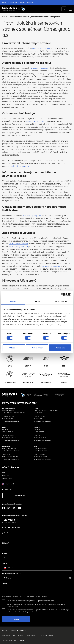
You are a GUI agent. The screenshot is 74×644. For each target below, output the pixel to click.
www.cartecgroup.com (42, 48)
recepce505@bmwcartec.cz (11, 456)
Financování (6, 475)
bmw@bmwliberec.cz (41, 418)
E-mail (5, 553)
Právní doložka (32, 635)
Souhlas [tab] (13, 301)
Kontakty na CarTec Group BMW (19, 403)
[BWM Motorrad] (38, 395)
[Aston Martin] (60, 395)
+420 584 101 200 (40, 435)
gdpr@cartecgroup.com (19, 166)
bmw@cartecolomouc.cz (42, 437)
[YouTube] (20, 508)
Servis (4, 473)
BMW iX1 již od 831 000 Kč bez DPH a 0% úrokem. (18, 2)
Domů (5, 17)
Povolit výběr (37, 348)
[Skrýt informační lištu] (71, 3)
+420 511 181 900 (39, 454)
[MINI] (29, 395)
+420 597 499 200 (8, 416)
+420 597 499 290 (8, 454)
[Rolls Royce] (48, 395)
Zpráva (5, 584)
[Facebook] (4, 508)
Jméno (5, 533)
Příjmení (6, 543)
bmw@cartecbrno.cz (40, 456)
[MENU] (70, 9)
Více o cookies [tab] (61, 301)
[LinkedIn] (14, 508)
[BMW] (23, 9)
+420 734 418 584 (40, 416)
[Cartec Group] (10, 9)
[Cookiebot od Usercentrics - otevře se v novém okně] (61, 294)
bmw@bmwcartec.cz (9, 418)
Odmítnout (14, 348)
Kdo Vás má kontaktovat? (11, 573)
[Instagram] (9, 508)
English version (9, 484)
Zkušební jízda (7, 478)
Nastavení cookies (47, 635)
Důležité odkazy (11, 467)
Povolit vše (60, 348)
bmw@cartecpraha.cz (9, 437)
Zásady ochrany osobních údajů (12, 635)
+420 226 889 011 (8, 435)
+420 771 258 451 (10, 520)
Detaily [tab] (37, 301)
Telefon (5, 563)
